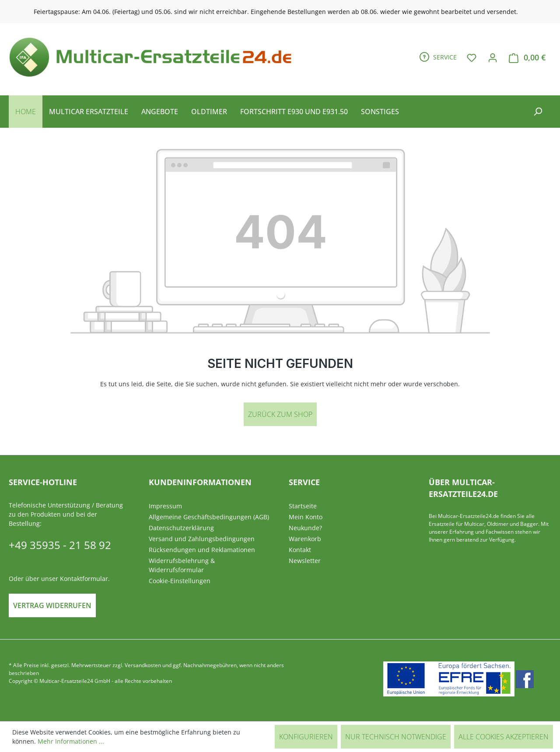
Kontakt (300, 550)
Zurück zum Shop (280, 414)
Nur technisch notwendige (396, 737)
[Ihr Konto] (493, 57)
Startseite (303, 506)
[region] (280, 12)
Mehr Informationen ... (71, 741)
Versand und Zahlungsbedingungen (202, 539)
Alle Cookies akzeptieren (504, 737)
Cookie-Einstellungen (180, 581)
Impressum (165, 506)
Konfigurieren (306, 737)
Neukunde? (305, 528)
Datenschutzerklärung (181, 528)
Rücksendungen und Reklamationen (202, 550)
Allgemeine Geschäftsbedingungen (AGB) (209, 517)
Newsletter (305, 561)
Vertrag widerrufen (52, 605)
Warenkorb (305, 539)
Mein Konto (306, 517)
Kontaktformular (84, 579)
